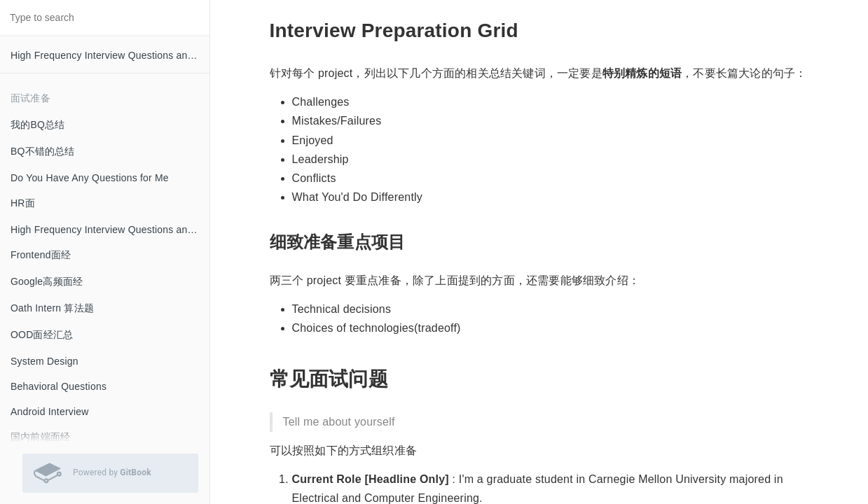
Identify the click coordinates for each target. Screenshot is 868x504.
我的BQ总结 (37, 125)
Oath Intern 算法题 (52, 308)
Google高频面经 (47, 281)
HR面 (23, 203)
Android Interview (50, 412)
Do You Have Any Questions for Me (90, 178)
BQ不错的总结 (43, 151)
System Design (44, 361)
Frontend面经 (41, 255)
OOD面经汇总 (42, 335)
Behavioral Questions (58, 386)
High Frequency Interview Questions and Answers (110, 55)
